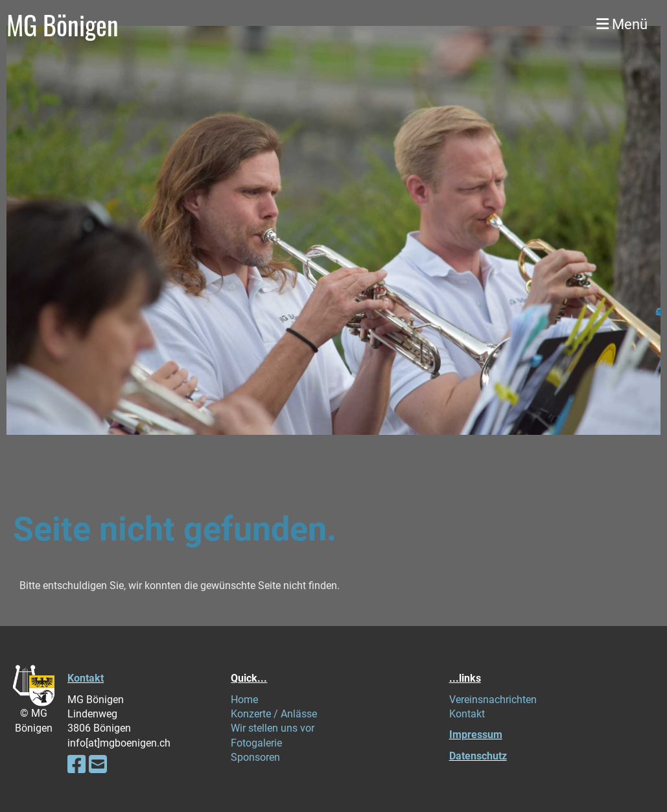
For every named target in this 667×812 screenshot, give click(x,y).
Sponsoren (255, 757)
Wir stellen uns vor (273, 728)
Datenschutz (478, 756)
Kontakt (86, 678)
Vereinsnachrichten (493, 700)
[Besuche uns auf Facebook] (76, 765)
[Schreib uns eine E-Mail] (98, 765)
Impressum (476, 735)
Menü (622, 24)
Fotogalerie (256, 743)
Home (244, 700)
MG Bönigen (63, 25)
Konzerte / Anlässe (274, 714)
